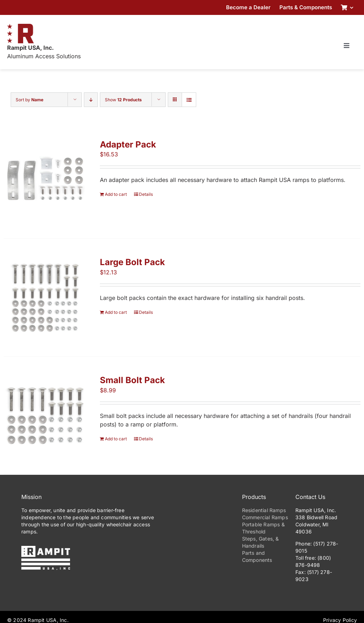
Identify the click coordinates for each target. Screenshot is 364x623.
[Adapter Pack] (45, 180)
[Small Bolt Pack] (45, 416)
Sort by (30, 100)
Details (146, 194)
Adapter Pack (128, 144)
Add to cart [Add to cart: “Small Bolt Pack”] (116, 439)
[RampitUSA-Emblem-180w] (20, 27)
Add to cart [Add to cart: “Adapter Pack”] (116, 194)
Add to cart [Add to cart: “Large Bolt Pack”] (116, 312)
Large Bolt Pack (132, 262)
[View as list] (189, 100)
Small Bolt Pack (132, 380)
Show (123, 100)
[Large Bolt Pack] (45, 298)
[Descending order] (91, 100)
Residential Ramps (264, 510)
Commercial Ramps (265, 517)
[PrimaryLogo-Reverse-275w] (46, 549)
